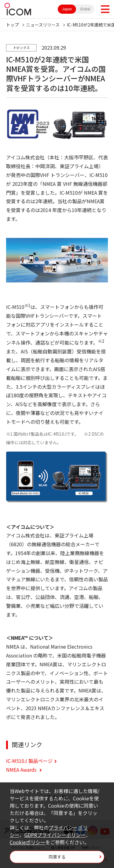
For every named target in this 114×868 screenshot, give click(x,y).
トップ (12, 25)
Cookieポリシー (28, 842)
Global (85, 9)
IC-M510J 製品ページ (29, 761)
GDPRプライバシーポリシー (55, 835)
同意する (57, 857)
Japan (67, 9)
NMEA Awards (22, 770)
